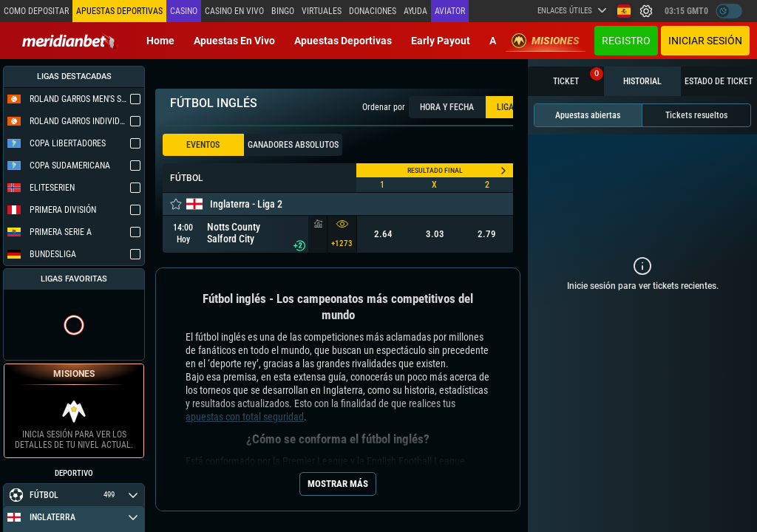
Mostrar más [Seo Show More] (338, 484)
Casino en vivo (234, 11)
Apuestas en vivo (234, 41)
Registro (626, 41)
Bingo (283, 11)
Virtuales (322, 11)
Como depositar (36, 11)
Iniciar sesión (705, 41)
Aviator (450, 11)
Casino (184, 11)
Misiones (546, 41)
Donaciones (373, 11)
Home (160, 41)
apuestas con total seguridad (245, 417)
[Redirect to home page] (70, 41)
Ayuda (415, 11)
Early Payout (441, 41)
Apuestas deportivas (343, 41)
